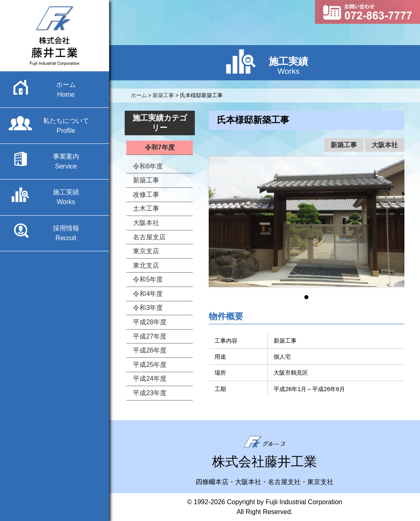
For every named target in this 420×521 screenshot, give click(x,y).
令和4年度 (148, 294)
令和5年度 (148, 279)
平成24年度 (150, 379)
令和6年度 (148, 166)
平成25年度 (150, 365)
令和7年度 (160, 147)
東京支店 (146, 251)
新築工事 (344, 145)
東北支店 (146, 265)
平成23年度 (150, 393)
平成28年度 (150, 322)
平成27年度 (150, 336)
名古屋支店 (149, 237)
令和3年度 (148, 308)
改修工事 (146, 195)
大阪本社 (385, 145)
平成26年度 (150, 350)
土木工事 (146, 208)
